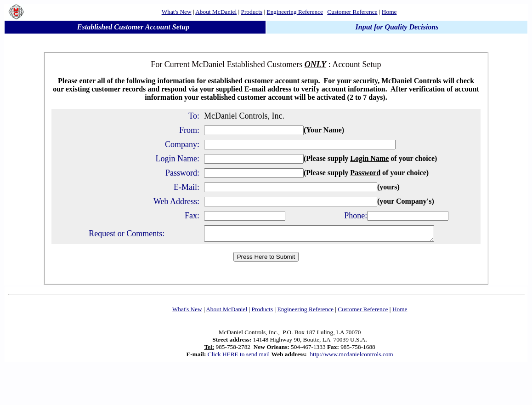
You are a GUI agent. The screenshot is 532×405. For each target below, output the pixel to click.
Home (389, 12)
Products (252, 12)
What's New (177, 12)
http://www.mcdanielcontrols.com (351, 357)
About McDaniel (216, 12)
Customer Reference (352, 12)
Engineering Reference (295, 12)
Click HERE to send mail (239, 357)
